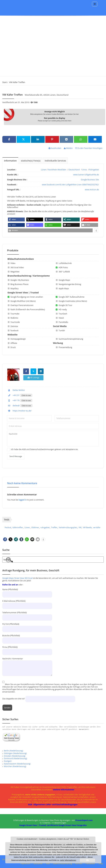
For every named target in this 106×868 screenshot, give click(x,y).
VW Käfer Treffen (17, 82)
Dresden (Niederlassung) (15, 756)
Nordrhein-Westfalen (57, 170)
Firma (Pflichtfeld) (27, 649)
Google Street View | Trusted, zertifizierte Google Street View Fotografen (53, 825)
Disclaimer (38, 864)
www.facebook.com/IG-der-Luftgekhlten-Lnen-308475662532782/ (70, 185)
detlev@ (13, 406)
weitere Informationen (64, 790)
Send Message (16, 456)
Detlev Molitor (16, 390)
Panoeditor (90, 864)
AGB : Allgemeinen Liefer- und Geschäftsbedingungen (53, 805)
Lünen (44, 170)
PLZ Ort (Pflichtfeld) (27, 626)
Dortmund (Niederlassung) (15, 758)
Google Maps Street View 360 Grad (17, 578)
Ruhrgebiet (94, 170)
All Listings (33, 378)
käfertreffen (18, 528)
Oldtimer (35, 528)
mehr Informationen (68, 860)
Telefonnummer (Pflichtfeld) (27, 615)
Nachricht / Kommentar (27, 663)
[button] (16, 219)
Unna (85, 170)
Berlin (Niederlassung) (13, 751)
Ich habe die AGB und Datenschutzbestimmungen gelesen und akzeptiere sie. (45, 449)
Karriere (79, 864)
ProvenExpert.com (84, 820)
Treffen (54, 528)
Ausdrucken (55, 148)
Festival (8, 528)
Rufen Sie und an (10, 585)
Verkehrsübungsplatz (68, 528)
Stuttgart (8, 761)
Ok (87, 860)
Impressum (25, 864)
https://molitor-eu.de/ (19, 411)
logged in (23, 500)
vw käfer (97, 528)
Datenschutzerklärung (63, 864)
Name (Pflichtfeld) (27, 592)
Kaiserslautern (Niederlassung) (17, 764)
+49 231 (13, 395)
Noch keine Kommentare (22, 483)
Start (5, 82)
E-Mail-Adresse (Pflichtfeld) (27, 603)
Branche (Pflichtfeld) (27, 638)
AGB (48, 864)
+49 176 (13, 400)
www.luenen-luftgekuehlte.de (86, 175)
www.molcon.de (92, 190)
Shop (101, 864)
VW (80, 528)
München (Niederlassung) (15, 766)
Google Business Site (90, 180)
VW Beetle (87, 528)
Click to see (26, 395)
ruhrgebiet (45, 528)
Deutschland (74, 170)
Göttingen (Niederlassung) (15, 753)
